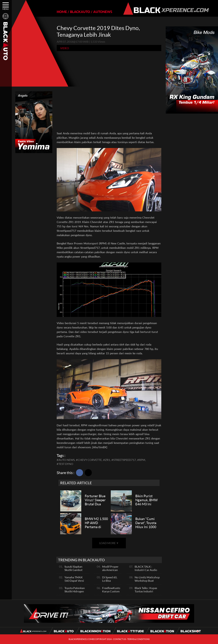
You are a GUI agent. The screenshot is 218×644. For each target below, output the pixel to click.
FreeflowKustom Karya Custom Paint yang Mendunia (112, 593)
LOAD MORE (109, 543)
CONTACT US (119, 639)
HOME (62, 12)
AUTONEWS (103, 12)
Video (65, 48)
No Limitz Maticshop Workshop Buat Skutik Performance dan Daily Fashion (147, 582)
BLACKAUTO (80, 12)
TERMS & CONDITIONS (138, 639)
